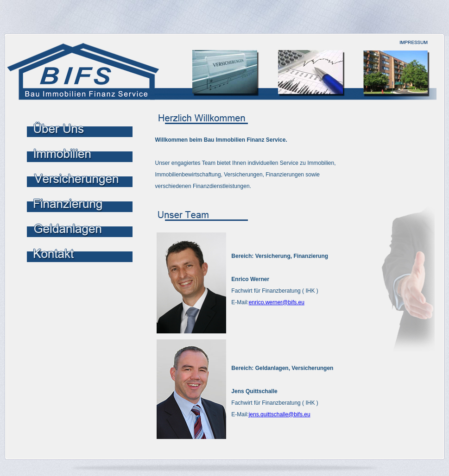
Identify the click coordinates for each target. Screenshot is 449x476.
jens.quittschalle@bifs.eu (280, 414)
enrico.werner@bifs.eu (277, 302)
